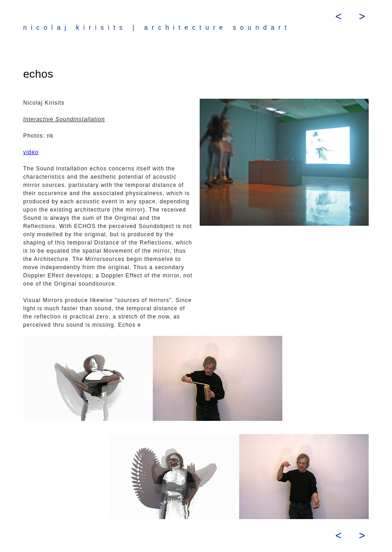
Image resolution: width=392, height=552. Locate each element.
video (31, 152)
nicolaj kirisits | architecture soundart (157, 27)
